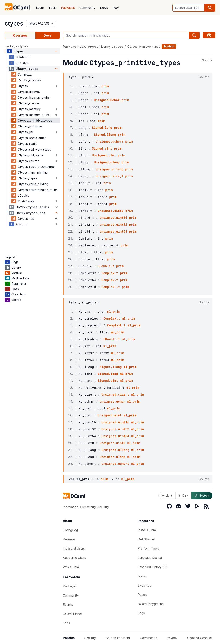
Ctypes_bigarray (29, 92)
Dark (183, 495)
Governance (148, 638)
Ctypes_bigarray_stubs (34, 97)
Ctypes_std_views (30, 155)
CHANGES (23, 57)
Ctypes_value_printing (33, 184)
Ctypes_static (28, 144)
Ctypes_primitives (30, 126)
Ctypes (23, 86)
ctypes (14, 23)
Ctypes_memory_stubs (34, 115)
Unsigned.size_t (110, 176)
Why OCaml (71, 567)
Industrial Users (74, 548)
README (22, 63)
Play (116, 8)
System (202, 496)
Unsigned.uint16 (113, 218)
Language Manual (150, 558)
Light (167, 495)
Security (90, 638)
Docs (48, 35)
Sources (21, 224)
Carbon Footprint (118, 638)
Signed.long (102, 128)
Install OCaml (147, 530)
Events (68, 605)
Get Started (146, 539)
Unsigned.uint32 (113, 224)
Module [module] (169, 46)
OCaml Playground (151, 604)
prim (105, 86)
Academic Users (74, 558)
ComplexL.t (111, 287)
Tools (52, 8)
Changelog (70, 530)
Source (207, 60)
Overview (20, 35)
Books (142, 576)
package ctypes (16, 46)
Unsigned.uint (104, 155)
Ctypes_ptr (26, 132)
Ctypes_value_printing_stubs (38, 190)
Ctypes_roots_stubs (32, 138)
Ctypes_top (26, 219)
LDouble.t (106, 266)
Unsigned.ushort (110, 141)
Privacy (172, 638)
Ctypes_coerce (28, 103)
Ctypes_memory (29, 109)
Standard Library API (153, 567)
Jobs (66, 623)
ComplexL (25, 74)
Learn (40, 8)
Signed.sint (102, 148)
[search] (210, 8)
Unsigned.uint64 (113, 231)
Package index (74, 47)
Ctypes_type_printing (33, 172)
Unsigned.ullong (110, 169)
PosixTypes (26, 201)
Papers (143, 595)
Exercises (144, 585)
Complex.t (110, 273)
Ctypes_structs (28, 161)
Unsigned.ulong (107, 162)
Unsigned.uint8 (110, 211)
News (104, 8)
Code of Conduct (200, 638)
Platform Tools (148, 548)
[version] (41, 23)
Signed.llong (105, 134)
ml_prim (114, 311)
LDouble (23, 196)
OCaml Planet (73, 614)
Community (87, 8)
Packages (68, 8)
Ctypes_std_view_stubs (34, 149)
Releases (69, 539)
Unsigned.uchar (107, 100)
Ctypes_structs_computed (36, 167)
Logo (141, 613)
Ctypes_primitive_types (35, 121)
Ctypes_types (27, 178)
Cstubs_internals (29, 80)
